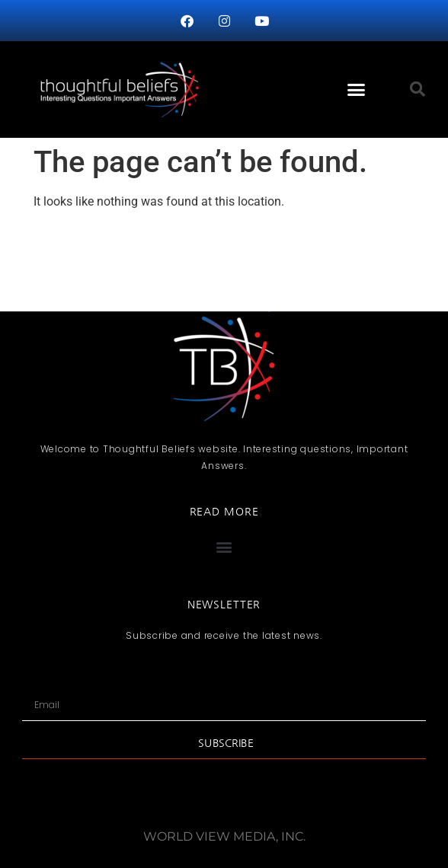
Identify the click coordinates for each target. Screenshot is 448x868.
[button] (356, 90)
